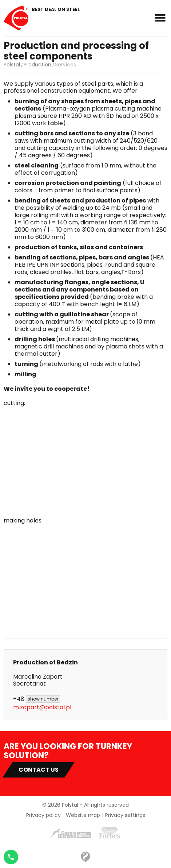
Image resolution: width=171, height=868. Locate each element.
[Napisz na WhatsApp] (11, 857)
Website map (83, 815)
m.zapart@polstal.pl (42, 707)
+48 (37, 699)
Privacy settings (125, 815)
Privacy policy (43, 815)
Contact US (39, 770)
